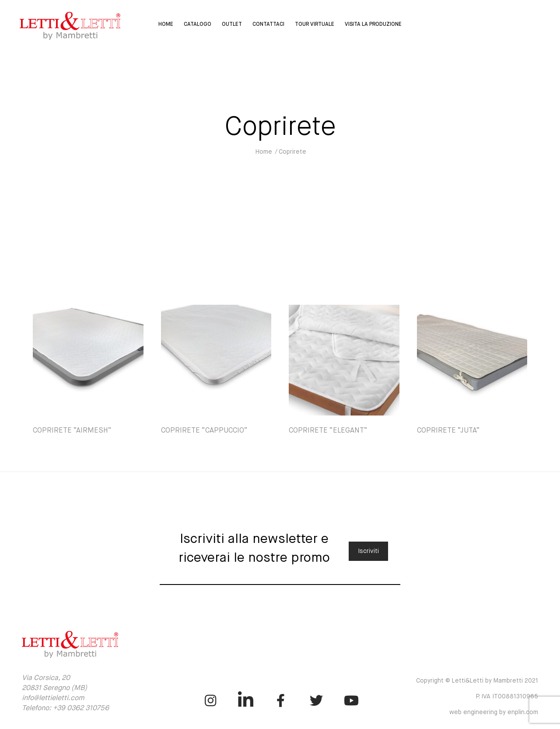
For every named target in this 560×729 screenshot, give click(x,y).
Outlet (232, 25)
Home (166, 25)
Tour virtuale (315, 25)
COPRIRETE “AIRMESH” (72, 431)
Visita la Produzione (373, 25)
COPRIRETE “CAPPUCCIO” (204, 431)
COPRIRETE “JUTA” (448, 431)
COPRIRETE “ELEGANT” (328, 431)
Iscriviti (368, 551)
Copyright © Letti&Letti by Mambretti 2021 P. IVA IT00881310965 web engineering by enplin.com (477, 697)
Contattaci (268, 25)
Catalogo (198, 25)
